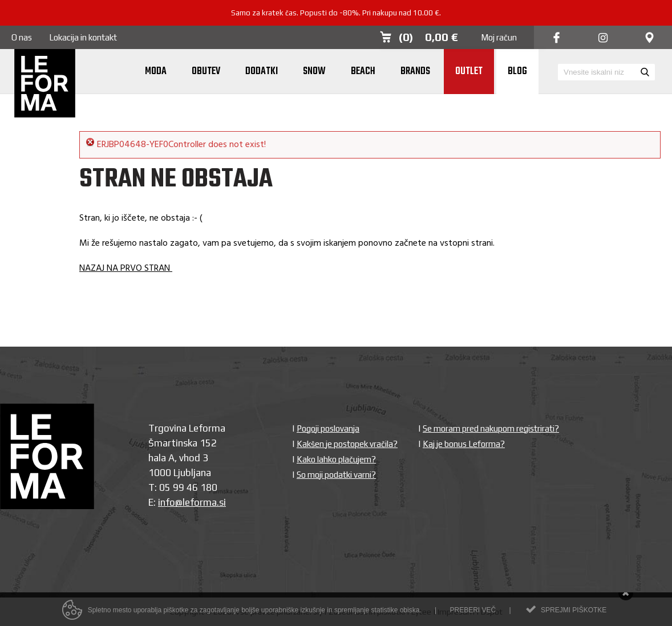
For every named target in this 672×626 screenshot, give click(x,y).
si (222, 502)
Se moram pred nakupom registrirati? (491, 428)
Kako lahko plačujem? (336, 459)
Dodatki (262, 72)
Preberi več (473, 612)
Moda (156, 72)
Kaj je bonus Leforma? (464, 444)
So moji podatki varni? (336, 475)
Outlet (469, 72)
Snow (314, 72)
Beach (363, 72)
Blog (517, 72)
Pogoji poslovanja (328, 428)
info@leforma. (189, 502)
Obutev (206, 72)
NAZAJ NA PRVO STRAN (126, 269)
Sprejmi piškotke (574, 612)
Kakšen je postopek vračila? (347, 444)
